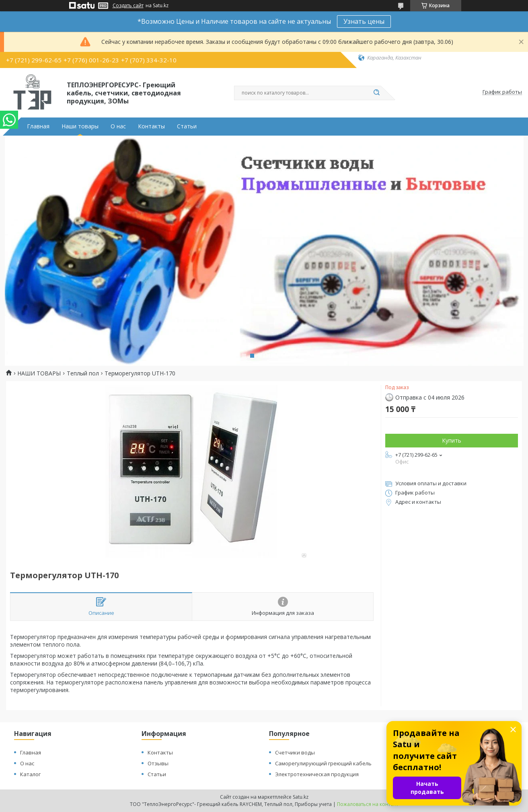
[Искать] (377, 93)
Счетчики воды (295, 752)
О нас (118, 126)
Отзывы (158, 763)
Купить (452, 440)
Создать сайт (128, 6)
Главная (38, 126)
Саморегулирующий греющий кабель (323, 763)
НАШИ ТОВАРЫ (39, 373)
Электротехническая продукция (317, 774)
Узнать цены (364, 21)
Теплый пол (83, 373)
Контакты (151, 126)
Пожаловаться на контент (368, 804)
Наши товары (80, 126)
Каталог (30, 774)
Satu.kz (301, 797)
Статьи (187, 126)
